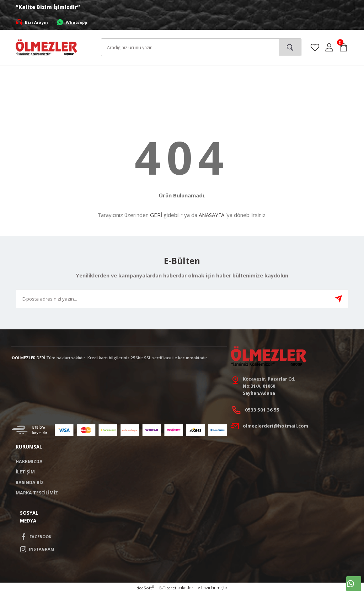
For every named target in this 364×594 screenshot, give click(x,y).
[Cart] (343, 47)
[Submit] (338, 299)
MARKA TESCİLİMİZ (37, 494)
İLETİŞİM (25, 473)
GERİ (156, 215)
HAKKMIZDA (29, 463)
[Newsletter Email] (182, 299)
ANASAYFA (212, 215)
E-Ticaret (168, 589)
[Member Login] (329, 47)
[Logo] (46, 47)
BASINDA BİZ (30, 484)
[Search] (201, 47)
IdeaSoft (145, 589)
